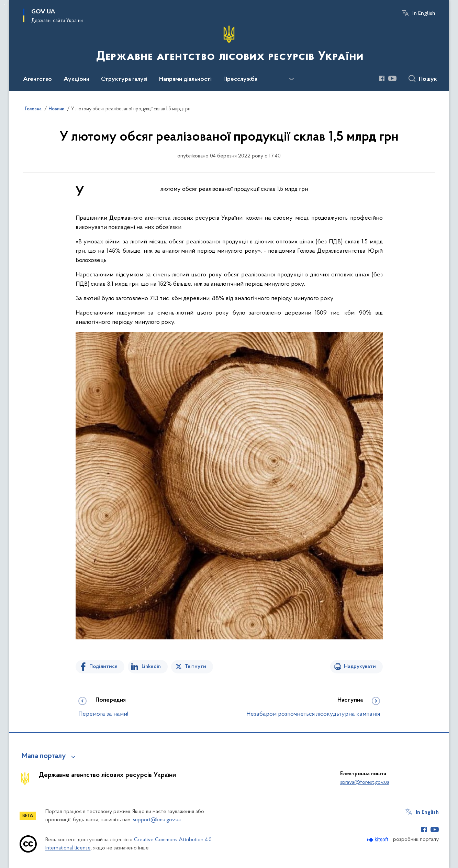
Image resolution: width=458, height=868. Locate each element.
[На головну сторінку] (229, 45)
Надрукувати (360, 667)
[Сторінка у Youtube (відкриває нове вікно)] (392, 78)
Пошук (428, 79)
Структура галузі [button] (124, 79)
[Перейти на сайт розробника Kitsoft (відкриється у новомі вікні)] (378, 840)
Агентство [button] (37, 79)
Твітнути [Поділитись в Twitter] (196, 667)
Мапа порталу (44, 756)
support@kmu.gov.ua (157, 820)
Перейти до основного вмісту (5, 5)
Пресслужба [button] (240, 79)
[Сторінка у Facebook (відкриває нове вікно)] (382, 78)
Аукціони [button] (76, 79)
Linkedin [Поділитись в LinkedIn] (151, 667)
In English (424, 13)
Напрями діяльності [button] (185, 79)
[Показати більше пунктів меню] (292, 79)
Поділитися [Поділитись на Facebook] (103, 667)
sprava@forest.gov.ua (365, 782)
